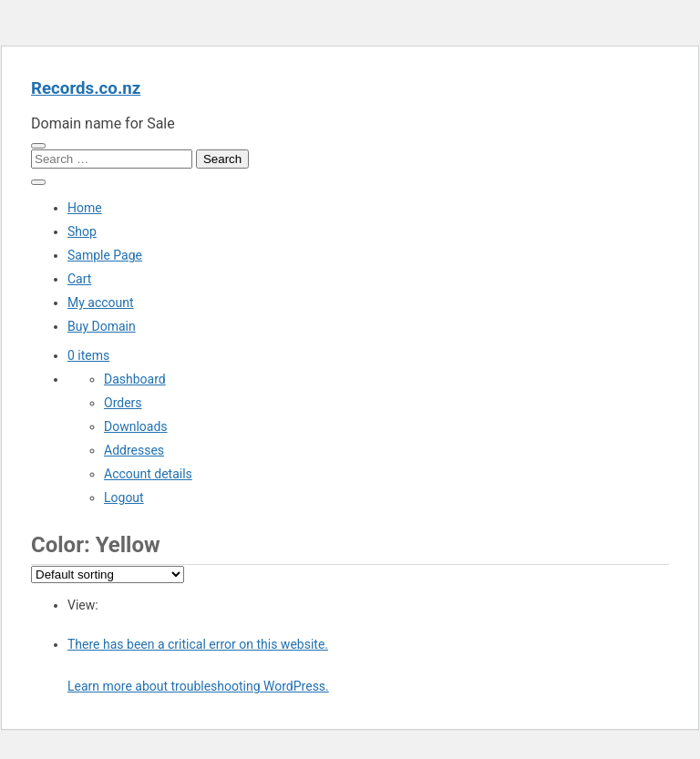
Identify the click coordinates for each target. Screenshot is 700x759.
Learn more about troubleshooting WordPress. (198, 686)
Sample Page (105, 255)
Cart (79, 279)
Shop (82, 231)
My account (101, 303)
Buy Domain (102, 326)
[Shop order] (108, 574)
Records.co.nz (86, 88)
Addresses (134, 450)
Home (85, 208)
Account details (148, 474)
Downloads (136, 426)
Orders (123, 403)
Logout (124, 497)
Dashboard (135, 379)
